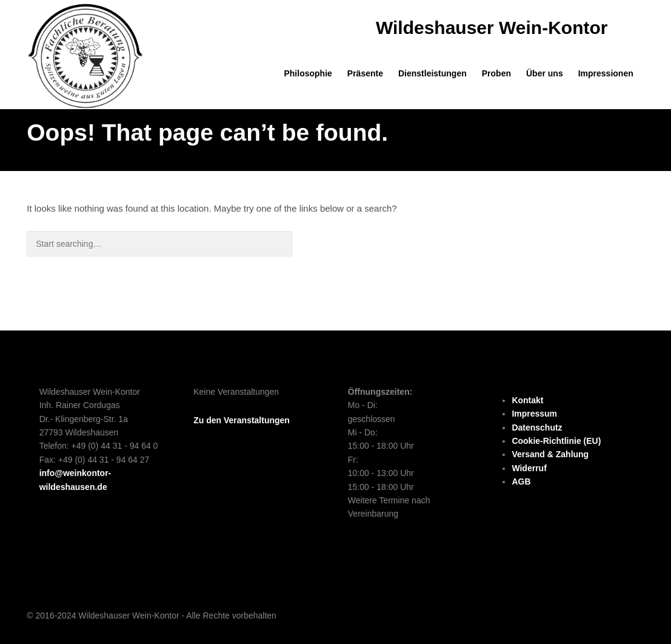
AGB (521, 481)
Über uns (545, 73)
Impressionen (606, 73)
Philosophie (308, 73)
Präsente (365, 73)
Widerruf (529, 468)
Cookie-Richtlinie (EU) (556, 441)
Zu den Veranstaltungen (242, 420)
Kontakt (527, 400)
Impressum (534, 414)
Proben (496, 73)
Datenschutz (537, 428)
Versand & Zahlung (550, 454)
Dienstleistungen (432, 73)
